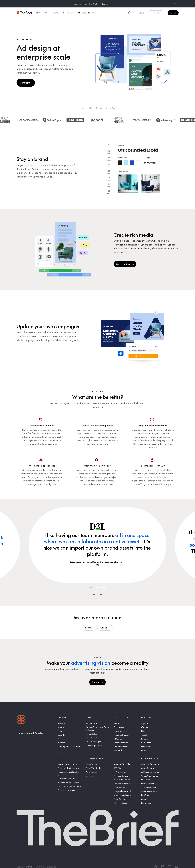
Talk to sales (156, 13)
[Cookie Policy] (98, 733)
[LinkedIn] (163, 862)
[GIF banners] (125, 722)
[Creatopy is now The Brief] (70, 741)
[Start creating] (125, 712)
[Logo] (21, 715)
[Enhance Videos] (125, 798)
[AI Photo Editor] (125, 767)
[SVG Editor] (125, 763)
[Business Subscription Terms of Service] (98, 724)
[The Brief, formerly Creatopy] (31, 728)
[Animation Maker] (153, 782)
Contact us (26, 78)
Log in (142, 13)
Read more (107, 4)
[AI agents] (153, 794)
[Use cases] (70, 753)
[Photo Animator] (125, 794)
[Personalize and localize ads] (70, 768)
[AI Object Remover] (125, 775)
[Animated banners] (125, 730)
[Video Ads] (125, 745)
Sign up (173, 13)
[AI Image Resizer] (125, 771)
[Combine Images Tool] (125, 778)
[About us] (70, 718)
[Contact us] (70, 734)
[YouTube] (176, 862)
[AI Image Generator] (153, 786)
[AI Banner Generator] (153, 759)
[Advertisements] (125, 726)
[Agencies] (153, 718)
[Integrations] (153, 798)
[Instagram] (170, 862)
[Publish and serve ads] (70, 774)
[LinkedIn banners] (125, 738)
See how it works (125, 259)
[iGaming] (153, 722)
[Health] (153, 726)
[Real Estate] (153, 738)
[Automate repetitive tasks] (70, 777)
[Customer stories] (98, 753)
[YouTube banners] (125, 741)
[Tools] (125, 753)
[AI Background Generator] (125, 790)
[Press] (70, 726)
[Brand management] (70, 785)
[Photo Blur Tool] (125, 782)
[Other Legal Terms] (98, 740)
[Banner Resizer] (153, 778)
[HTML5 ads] (125, 734)
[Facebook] (156, 862)
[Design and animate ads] (70, 763)
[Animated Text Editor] (125, 759)
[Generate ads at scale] (70, 759)
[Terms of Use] (98, 718)
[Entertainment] (153, 741)
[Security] (70, 730)
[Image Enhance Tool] (125, 786)
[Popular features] (153, 753)
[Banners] (125, 718)
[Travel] (153, 730)
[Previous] (94, 589)
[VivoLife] (98, 771)
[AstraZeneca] (98, 767)
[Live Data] (153, 790)
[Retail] (153, 745)
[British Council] (98, 759)
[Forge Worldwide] (98, 763)
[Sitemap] (70, 738)
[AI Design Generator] (153, 767)
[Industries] (153, 712)
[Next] (101, 589)
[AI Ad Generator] (153, 763)
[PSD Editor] (153, 775)
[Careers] (70, 722)
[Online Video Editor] (153, 771)
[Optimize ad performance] (70, 781)
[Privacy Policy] (98, 729)
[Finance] (153, 734)
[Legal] (98, 712)
